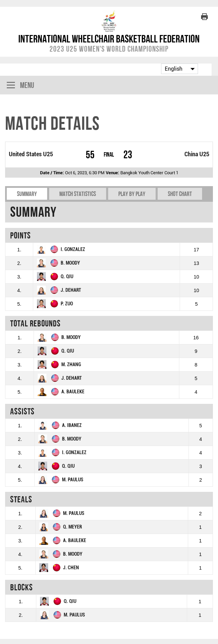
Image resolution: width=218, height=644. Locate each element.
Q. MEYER (73, 527)
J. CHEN (71, 568)
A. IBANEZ (72, 425)
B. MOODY (70, 263)
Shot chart (180, 194)
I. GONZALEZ (73, 249)
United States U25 (31, 154)
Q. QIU (67, 277)
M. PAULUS (73, 480)
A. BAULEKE (73, 392)
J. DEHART (71, 290)
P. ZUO (67, 304)
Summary (27, 194)
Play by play (132, 194)
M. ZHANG (71, 365)
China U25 (197, 154)
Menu (21, 86)
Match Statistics (78, 194)
